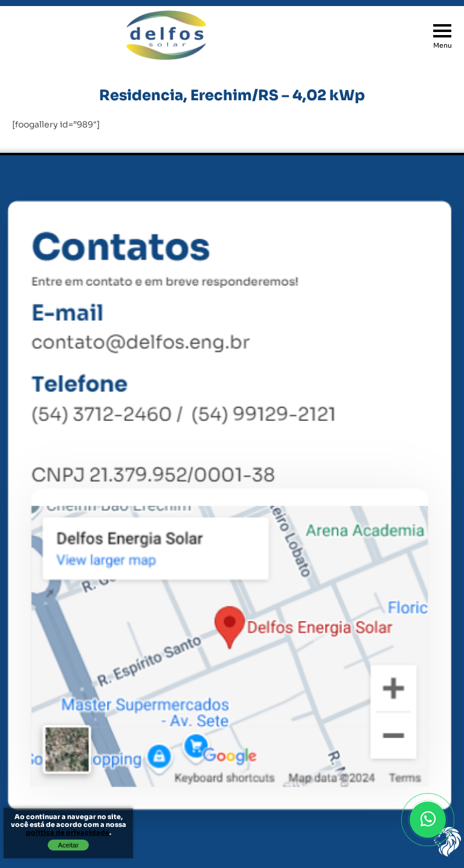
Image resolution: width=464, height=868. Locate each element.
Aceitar (68, 845)
